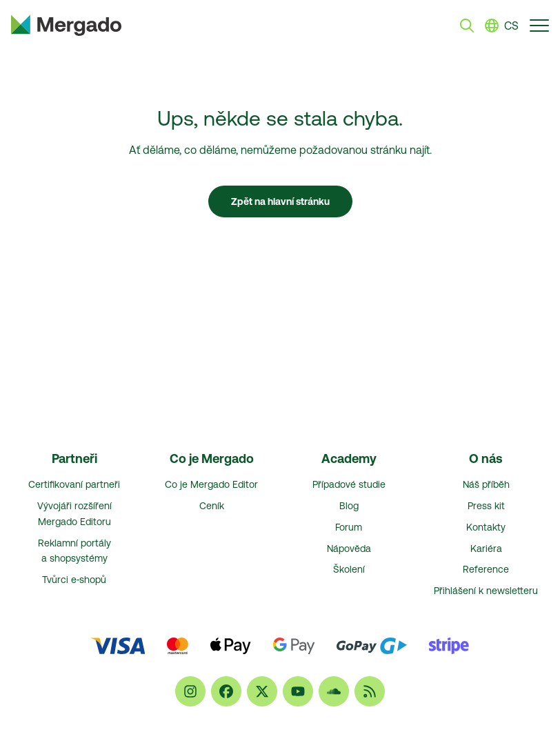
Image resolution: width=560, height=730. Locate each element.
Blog (349, 506)
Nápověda (349, 549)
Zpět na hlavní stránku (280, 201)
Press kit (486, 506)
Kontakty (486, 527)
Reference (486, 569)
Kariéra (486, 549)
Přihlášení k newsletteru (486, 591)
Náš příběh (486, 484)
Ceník (212, 506)
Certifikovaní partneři (74, 484)
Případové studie (349, 484)
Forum (349, 527)
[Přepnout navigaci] (539, 25)
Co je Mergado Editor (211, 484)
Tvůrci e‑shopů (74, 580)
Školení (349, 569)
